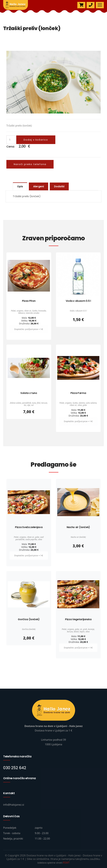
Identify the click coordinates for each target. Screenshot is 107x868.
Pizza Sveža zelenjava (29, 527)
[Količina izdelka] (11, 140)
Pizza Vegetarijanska (78, 619)
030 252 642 (15, 768)
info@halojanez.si (14, 805)
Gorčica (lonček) (29, 619)
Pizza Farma (78, 393)
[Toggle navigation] (100, 5)
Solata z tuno (29, 393)
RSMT (66, 863)
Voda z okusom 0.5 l (78, 301)
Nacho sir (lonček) (78, 527)
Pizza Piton (29, 301)
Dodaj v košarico (36, 140)
